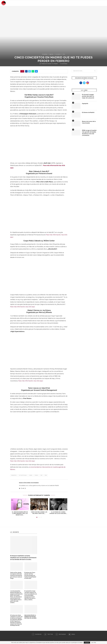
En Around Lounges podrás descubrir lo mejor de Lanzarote (88, 96)
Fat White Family (23, 475)
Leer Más (93, 643)
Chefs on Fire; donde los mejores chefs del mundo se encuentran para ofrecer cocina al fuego (16, 575)
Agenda (51, 54)
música (36, 475)
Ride (46, 475)
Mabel (31, 475)
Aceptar (87, 643)
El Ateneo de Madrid (88, 112)
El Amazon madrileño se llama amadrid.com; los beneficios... (20, 513)
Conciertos (58, 54)
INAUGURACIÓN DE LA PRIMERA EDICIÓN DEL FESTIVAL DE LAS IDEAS (30, 617)
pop (41, 475)
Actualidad (45, 54)
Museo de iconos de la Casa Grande (89, 122)
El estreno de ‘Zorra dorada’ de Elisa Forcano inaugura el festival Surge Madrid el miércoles (30, 575)
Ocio (64, 54)
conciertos (14, 475)
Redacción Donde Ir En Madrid (50, 64)
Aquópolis (85, 104)
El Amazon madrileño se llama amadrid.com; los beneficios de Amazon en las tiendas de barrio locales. (23, 558)
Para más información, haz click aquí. (23, 307)
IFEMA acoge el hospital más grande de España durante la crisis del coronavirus (89, 133)
